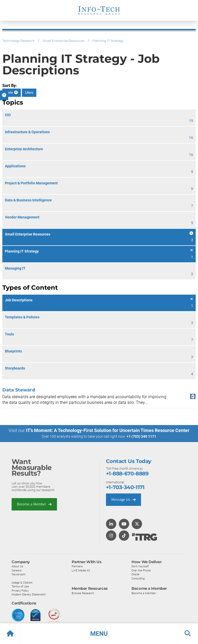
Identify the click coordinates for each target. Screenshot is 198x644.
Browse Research (83, 593)
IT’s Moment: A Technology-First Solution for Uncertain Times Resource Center (108, 430)
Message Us (123, 499)
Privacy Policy (20, 590)
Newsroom (19, 574)
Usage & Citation (22, 582)
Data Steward (19, 390)
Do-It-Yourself (140, 566)
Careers (17, 570)
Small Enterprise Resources (64, 41)
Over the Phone (141, 570)
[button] (99, 634)
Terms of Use (20, 586)
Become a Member (34, 504)
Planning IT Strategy (108, 41)
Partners (77, 566)
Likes (29, 93)
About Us (17, 566)
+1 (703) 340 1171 (141, 436)
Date (12, 93)
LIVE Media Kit (81, 570)
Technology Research (19, 41)
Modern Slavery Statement (29, 594)
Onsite (135, 574)
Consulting (138, 578)
